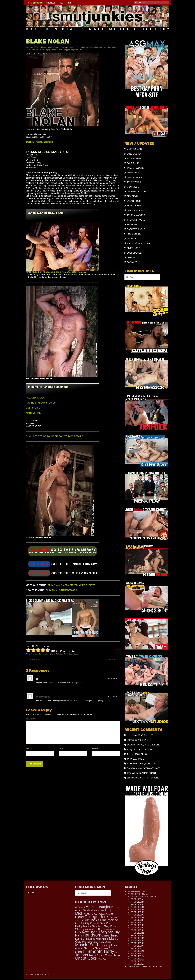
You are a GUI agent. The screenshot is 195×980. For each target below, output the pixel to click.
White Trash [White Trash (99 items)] (102, 959)
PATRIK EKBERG (151, 778)
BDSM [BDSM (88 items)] (116, 907)
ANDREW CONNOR (136, 191)
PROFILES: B (137, 902)
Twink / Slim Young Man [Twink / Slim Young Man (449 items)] (104, 955)
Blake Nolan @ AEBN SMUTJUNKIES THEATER (72, 585)
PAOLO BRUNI (134, 262)
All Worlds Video (46, 47)
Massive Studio (38, 50)
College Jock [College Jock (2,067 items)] (96, 917)
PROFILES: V (137, 954)
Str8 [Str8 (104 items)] (116, 952)
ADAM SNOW (133, 173)
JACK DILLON (142, 754)
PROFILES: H (137, 917)
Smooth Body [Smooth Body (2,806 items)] (101, 951)
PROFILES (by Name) (138, 894)
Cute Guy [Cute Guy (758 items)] (82, 923)
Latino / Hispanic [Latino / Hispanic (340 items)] (85, 939)
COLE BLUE (133, 163)
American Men (58, 47)
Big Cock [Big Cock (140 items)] (100, 911)
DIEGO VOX (133, 258)
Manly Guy (59, 654)
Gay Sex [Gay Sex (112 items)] (84, 930)
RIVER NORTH (134, 248)
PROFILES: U (137, 951)
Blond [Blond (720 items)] (79, 917)
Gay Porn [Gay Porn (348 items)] (97, 926)
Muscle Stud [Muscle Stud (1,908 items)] (87, 945)
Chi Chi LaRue (79, 47)
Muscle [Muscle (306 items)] (107, 942)
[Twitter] (28, 893)
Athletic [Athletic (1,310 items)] (92, 907)
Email (62, 749)
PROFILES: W (137, 956)
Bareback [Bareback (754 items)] (106, 907)
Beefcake (35, 654)
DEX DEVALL (133, 196)
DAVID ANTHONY (151, 768)
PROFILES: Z (137, 964)
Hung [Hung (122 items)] (107, 936)
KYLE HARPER (134, 158)
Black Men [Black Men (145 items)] (110, 914)
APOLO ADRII (134, 239)
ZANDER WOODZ (136, 168)
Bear (29, 654)
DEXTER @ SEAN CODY (146, 764)
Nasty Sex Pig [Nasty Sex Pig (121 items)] (105, 946)
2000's (37, 47)
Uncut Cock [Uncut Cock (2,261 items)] (86, 958)
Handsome (47, 654)
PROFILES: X (137, 959)
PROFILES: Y (137, 961)
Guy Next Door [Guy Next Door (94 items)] (108, 930)
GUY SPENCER (135, 177)
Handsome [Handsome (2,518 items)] (93, 935)
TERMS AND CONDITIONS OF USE (145, 966)
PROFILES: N (137, 933)
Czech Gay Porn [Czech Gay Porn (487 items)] (101, 923)
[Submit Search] (136, 3)
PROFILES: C (137, 904)
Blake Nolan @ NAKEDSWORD (61, 590)
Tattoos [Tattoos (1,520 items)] (82, 955)
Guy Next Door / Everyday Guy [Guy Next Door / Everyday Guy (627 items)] (97, 932)
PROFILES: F (137, 912)
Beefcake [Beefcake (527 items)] (89, 910)
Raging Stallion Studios (53, 50)
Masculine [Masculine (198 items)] (87, 942)
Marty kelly (43, 697)
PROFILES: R (137, 943)
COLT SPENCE (134, 253)
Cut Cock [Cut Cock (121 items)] (79, 921)
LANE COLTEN (134, 154)
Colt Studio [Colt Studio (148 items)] (114, 917)
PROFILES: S (137, 946)
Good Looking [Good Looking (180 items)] (95, 929)
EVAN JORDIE (134, 206)
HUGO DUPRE (134, 234)
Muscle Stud (68, 654)
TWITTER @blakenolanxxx (39, 142)
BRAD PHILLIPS (145, 735)
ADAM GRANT (149, 773)
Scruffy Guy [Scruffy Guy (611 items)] (92, 948)
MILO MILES (133, 187)
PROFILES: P (137, 938)
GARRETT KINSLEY (137, 229)
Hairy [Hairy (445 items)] (79, 935)
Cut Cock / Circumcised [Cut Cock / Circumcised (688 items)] (101, 920)
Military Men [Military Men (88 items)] (97, 942)
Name (29, 749)
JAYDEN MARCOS (136, 215)
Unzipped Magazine (70, 50)
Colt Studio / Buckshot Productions (98, 47)
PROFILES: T (137, 948)
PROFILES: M (137, 930)
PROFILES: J (137, 923)
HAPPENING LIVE (136, 891)
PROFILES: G (137, 915)
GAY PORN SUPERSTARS (144, 897)
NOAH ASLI (132, 225)
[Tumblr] (33, 893)
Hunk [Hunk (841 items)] (114, 935)
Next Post (112, 660)
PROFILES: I (137, 920)
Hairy (40, 654)
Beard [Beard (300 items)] (79, 910)
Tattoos (75, 654)
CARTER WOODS (136, 210)
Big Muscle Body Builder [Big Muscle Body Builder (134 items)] (94, 914)
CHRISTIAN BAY (144, 749)
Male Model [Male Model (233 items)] (102, 939)
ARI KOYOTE (145, 740)
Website (95, 749)
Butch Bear (69, 47)
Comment (30, 719)
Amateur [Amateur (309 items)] (80, 907)
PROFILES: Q (137, 941)
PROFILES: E (137, 910)
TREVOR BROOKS (136, 220)
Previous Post (36, 660)
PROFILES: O (137, 935)
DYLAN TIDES (134, 201)
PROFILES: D (137, 907)
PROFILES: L (137, 928)
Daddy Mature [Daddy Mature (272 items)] (83, 926)
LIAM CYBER (139, 759)
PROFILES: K (137, 925)
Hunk (53, 654)
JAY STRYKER (134, 182)
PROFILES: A (137, 899)
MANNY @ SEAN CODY (139, 243)
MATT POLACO (134, 149)
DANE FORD (154, 745)
